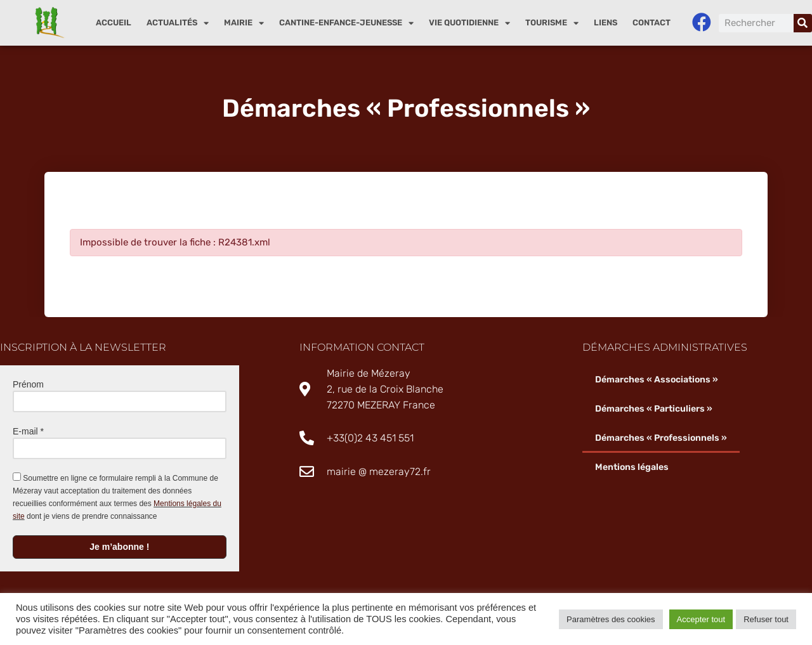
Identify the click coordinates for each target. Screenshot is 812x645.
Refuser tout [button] (766, 619)
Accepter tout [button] (701, 619)
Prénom (28, 384)
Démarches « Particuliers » (654, 409)
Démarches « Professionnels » (661, 438)
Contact (652, 23)
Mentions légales (632, 467)
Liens (606, 23)
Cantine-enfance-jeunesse (346, 23)
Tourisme (552, 23)
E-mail (28, 431)
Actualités (178, 23)
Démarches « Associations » (657, 380)
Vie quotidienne (469, 23)
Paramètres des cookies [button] (611, 619)
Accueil (114, 23)
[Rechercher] (803, 23)
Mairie (244, 23)
